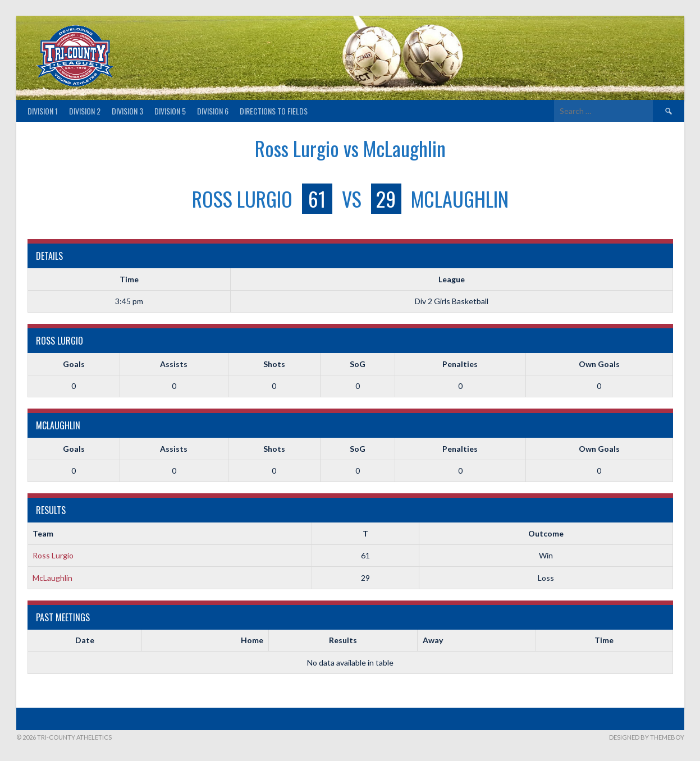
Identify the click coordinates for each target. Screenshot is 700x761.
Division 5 (170, 111)
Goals (74, 364)
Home (252, 640)
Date (85, 640)
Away (433, 640)
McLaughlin (52, 578)
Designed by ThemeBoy (647, 737)
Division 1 (43, 111)
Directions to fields (274, 111)
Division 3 (127, 111)
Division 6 (213, 111)
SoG (358, 364)
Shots (274, 364)
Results (343, 640)
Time (604, 640)
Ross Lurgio (53, 555)
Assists (174, 364)
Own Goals (599, 364)
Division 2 (85, 111)
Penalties (460, 364)
